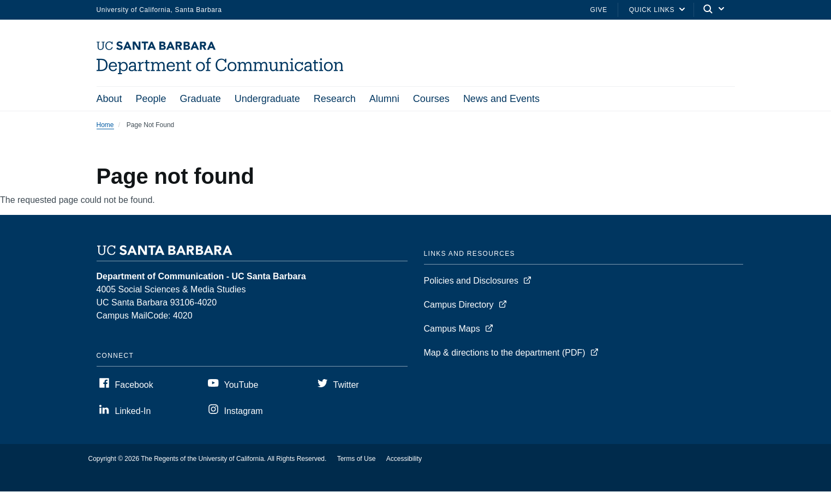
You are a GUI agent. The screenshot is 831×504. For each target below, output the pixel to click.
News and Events (501, 99)
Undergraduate (267, 99)
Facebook (134, 386)
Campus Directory (459, 306)
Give (599, 10)
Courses (431, 99)
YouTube (241, 386)
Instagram (244, 412)
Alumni (384, 99)
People (151, 99)
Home (105, 126)
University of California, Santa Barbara (159, 10)
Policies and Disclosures (471, 282)
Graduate (201, 99)
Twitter (346, 386)
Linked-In (133, 412)
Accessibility (404, 460)
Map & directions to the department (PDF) (505, 354)
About (109, 99)
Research (335, 99)
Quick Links (652, 10)
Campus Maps (452, 330)
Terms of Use (357, 460)
